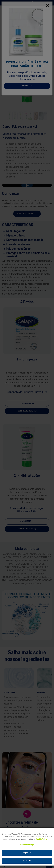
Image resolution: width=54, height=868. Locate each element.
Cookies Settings (27, 845)
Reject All (27, 853)
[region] (27, 847)
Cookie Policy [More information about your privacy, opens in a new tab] (41, 839)
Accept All (27, 861)
